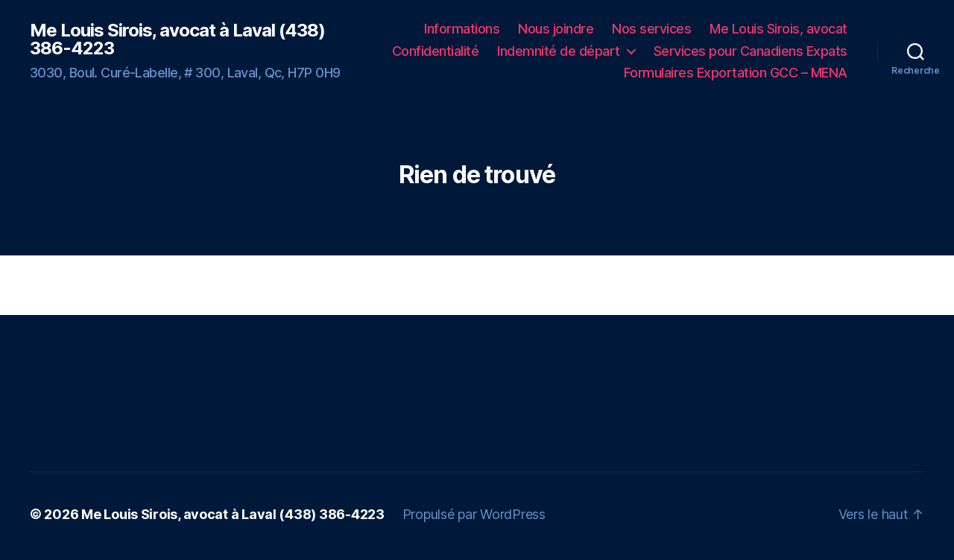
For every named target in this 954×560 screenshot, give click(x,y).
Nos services (651, 29)
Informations (462, 29)
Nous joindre (556, 29)
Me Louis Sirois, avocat (778, 29)
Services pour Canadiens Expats (751, 51)
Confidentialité (436, 51)
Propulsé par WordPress (474, 514)
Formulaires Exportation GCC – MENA (736, 73)
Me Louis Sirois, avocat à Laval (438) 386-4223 (177, 39)
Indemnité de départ (559, 51)
